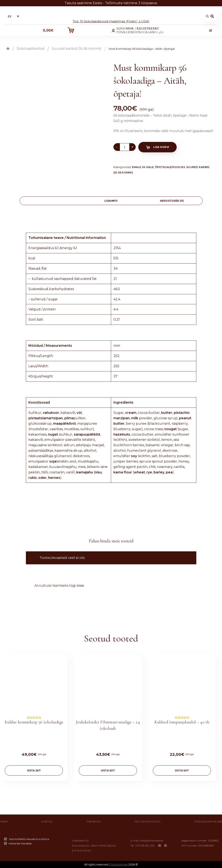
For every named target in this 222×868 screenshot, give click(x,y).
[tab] (50, 201)
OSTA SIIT (34, 770)
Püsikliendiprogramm (208, 822)
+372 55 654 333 (145, 846)
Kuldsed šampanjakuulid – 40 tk (182, 722)
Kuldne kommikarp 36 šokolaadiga (34, 722)
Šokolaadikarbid (31, 49)
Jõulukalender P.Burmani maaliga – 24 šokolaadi (108, 725)
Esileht (8, 48)
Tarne (4, 822)
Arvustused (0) (172, 201)
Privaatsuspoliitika (148, 822)
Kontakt (47, 822)
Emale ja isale (143, 167)
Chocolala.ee (118, 864)
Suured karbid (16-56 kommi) (77, 49)
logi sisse (77, 586)
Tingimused (94, 822)
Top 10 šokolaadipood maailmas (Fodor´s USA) (111, 21)
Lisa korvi (161, 147)
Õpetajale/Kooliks (170, 167)
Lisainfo (111, 201)
